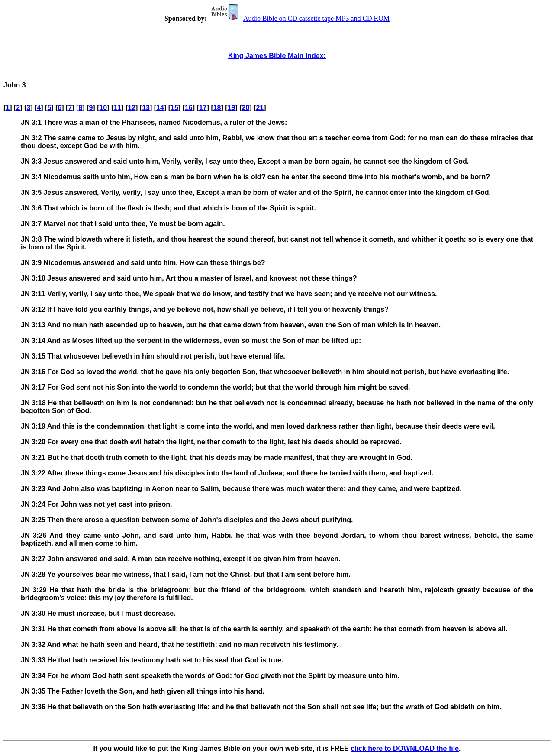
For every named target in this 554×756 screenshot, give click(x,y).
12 (132, 108)
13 (146, 108)
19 (232, 108)
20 (246, 108)
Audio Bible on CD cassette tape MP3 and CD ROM (299, 18)
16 (189, 108)
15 (174, 108)
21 (260, 108)
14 (160, 108)
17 (203, 108)
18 (217, 108)
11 (117, 108)
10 (103, 108)
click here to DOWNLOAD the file (405, 748)
